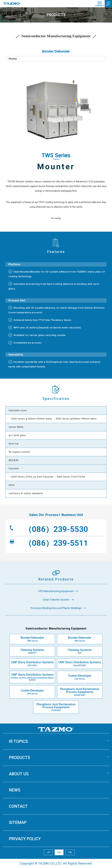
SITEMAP (18, 822)
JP (48, 852)
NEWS (15, 790)
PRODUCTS (19, 758)
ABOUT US (19, 774)
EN (59, 852)
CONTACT (18, 806)
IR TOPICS (18, 741)
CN (70, 852)
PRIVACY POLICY (25, 839)
